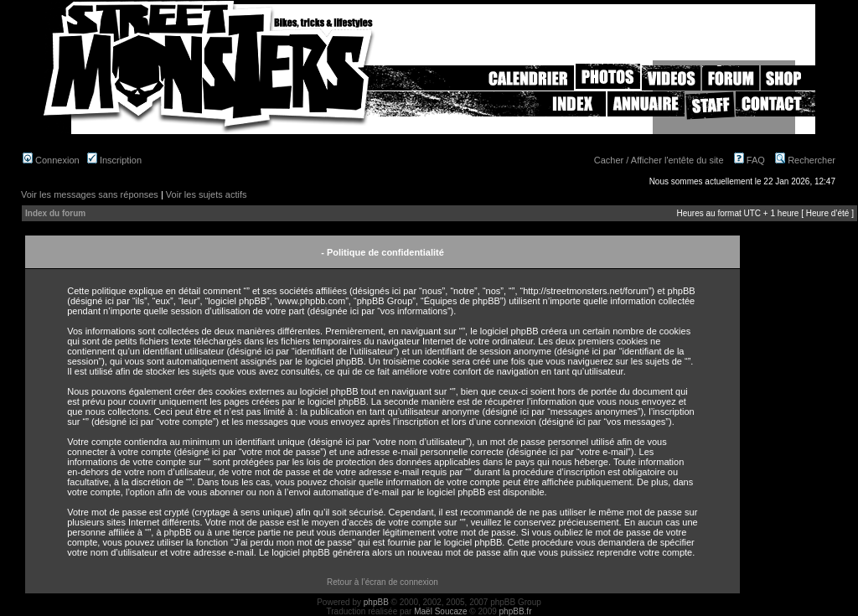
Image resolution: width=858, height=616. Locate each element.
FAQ (749, 160)
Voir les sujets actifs (207, 194)
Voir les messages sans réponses (90, 194)
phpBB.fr (516, 611)
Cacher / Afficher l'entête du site (659, 160)
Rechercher (805, 160)
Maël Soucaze (440, 611)
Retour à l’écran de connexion (382, 582)
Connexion (51, 160)
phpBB (376, 602)
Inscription (114, 160)
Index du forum (55, 213)
